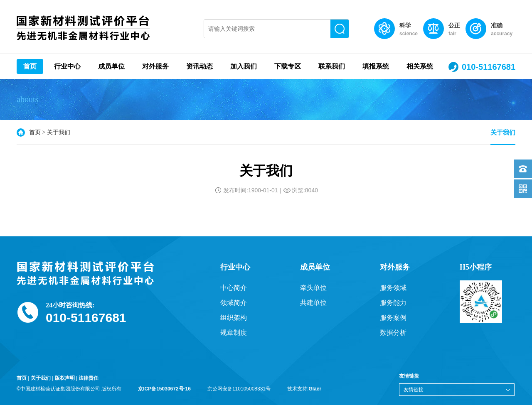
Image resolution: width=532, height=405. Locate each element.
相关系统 (420, 66)
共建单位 (313, 303)
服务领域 (393, 288)
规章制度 (234, 333)
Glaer (315, 389)
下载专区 (288, 66)
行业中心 (67, 66)
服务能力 (393, 303)
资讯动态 (199, 66)
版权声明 (65, 378)
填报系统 (376, 66)
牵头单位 (313, 288)
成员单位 (111, 66)
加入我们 (244, 66)
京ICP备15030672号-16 (164, 389)
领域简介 (234, 303)
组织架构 (234, 318)
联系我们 (332, 66)
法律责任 (89, 378)
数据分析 (393, 333)
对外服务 (155, 66)
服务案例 (393, 318)
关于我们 (503, 133)
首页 (30, 66)
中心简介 (234, 288)
